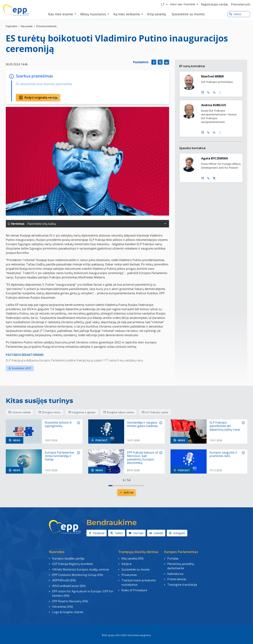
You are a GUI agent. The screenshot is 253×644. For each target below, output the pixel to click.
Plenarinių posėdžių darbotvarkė (181, 566)
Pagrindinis (11, 26)
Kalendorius (175, 573)
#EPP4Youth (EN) (64, 579)
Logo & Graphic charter (68, 609)
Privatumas (129, 574)
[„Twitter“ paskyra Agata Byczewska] (214, 178)
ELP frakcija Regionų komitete (72, 563)
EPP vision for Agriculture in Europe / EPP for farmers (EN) (83, 592)
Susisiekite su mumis (136, 569)
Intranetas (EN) (63, 604)
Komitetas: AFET (20, 368)
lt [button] (165, 4)
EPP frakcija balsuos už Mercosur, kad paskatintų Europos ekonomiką (143, 458)
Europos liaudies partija (68, 558)
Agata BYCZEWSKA (215, 158)
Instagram (177, 533)
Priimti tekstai (177, 578)
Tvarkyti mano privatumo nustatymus (139, 581)
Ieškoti (235, 14)
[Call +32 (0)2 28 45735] (208, 133)
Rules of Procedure (134, 589)
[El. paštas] (203, 92)
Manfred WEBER (212, 76)
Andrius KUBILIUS (214, 105)
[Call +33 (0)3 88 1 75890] (214, 92)
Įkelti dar (127, 492)
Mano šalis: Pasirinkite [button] (185, 4)
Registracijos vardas (215, 4)
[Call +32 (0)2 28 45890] (208, 92)
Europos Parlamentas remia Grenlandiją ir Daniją (59, 456)
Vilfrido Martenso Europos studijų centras (81, 569)
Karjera (126, 563)
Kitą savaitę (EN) (132, 558)
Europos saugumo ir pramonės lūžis (223, 454)
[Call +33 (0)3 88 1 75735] (214, 133)
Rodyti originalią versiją (38, 97)
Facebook (97, 533)
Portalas (173, 558)
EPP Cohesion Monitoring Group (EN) (78, 574)
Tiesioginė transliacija (182, 583)
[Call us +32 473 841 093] (208, 178)
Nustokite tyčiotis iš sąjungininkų (58, 424)
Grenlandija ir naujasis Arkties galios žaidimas (142, 424)
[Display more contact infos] (220, 92)
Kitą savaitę (27, 26)
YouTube (136, 533)
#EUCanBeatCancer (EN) (69, 584)
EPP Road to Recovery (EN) (70, 599)
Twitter (117, 533)
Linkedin (156, 533)
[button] (165, 224)
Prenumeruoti (241, 4)
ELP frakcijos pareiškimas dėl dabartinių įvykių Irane (225, 426)
